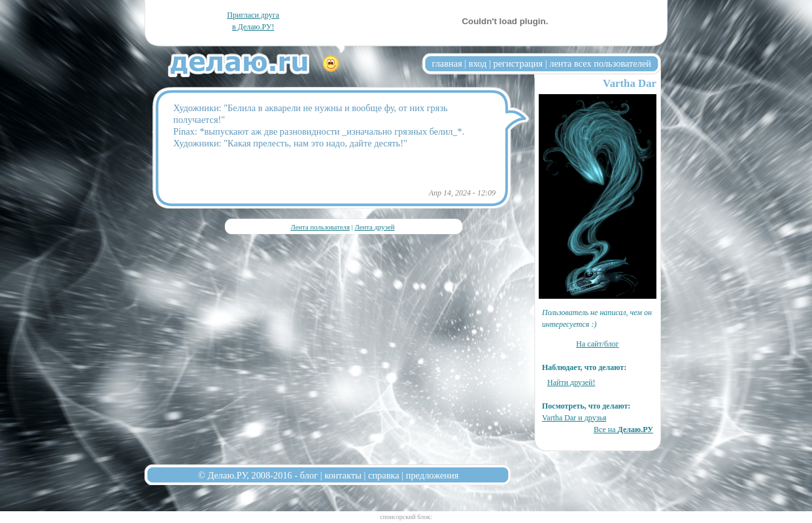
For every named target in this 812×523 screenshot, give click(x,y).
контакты (343, 475)
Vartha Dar (630, 83)
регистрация (518, 63)
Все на (623, 430)
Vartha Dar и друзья (574, 418)
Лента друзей (374, 227)
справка (384, 475)
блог (309, 475)
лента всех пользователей (600, 63)
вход (478, 63)
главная (447, 63)
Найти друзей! (571, 382)
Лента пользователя (320, 227)
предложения (432, 475)
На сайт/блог (598, 344)
